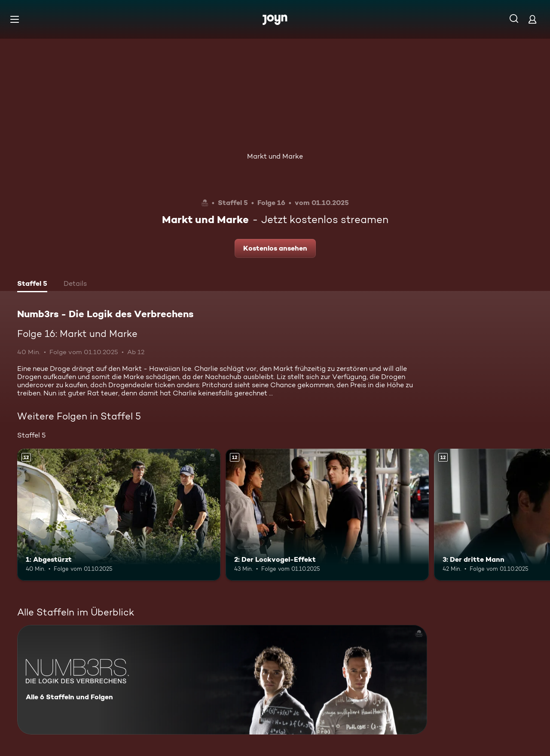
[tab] (32, 285)
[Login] (532, 19)
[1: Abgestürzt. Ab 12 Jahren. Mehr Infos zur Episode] (119, 515)
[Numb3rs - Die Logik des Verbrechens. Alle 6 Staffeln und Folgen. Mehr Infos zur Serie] (222, 680)
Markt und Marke (275, 156)
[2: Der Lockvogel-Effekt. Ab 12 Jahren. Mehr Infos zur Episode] (327, 515)
